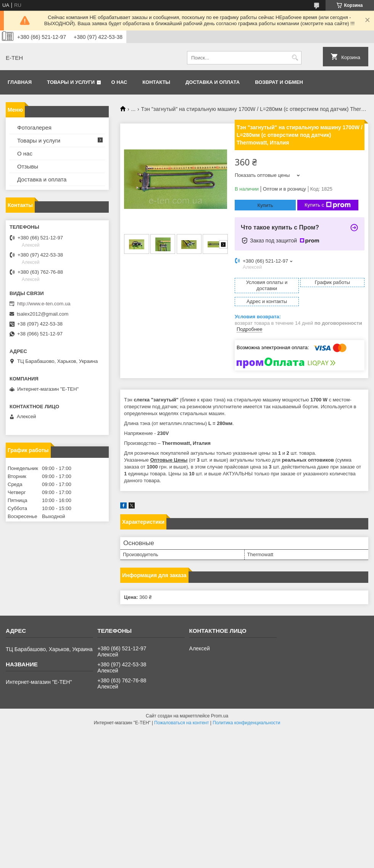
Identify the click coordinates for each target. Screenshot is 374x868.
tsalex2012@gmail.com (43, 314)
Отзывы (28, 166)
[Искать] (295, 58)
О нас (119, 82)
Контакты (156, 82)
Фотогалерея (34, 128)
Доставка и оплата (213, 82)
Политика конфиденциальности (246, 723)
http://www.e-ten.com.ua (44, 304)
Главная (20, 82)
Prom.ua (220, 716)
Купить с (328, 205)
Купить (265, 205)
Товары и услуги (71, 82)
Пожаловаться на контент (181, 723)
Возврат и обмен (279, 82)
